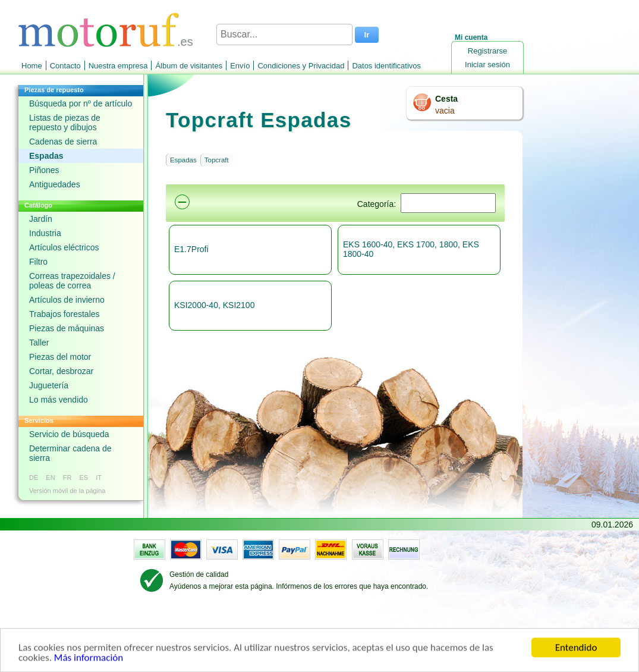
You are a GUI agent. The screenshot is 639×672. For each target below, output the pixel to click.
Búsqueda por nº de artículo (81, 103)
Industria (45, 233)
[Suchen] (448, 203)
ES (84, 478)
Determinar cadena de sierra (70, 453)
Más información (89, 659)
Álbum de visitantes (189, 66)
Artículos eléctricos (64, 247)
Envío (240, 66)
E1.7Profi (191, 249)
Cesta (446, 99)
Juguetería (49, 385)
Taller (39, 343)
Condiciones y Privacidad (301, 66)
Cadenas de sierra (63, 142)
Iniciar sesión (487, 65)
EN (50, 478)
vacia (445, 111)
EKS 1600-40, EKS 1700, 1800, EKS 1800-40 (411, 249)
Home (32, 66)
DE (34, 478)
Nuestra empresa (118, 66)
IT (99, 478)
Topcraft (217, 160)
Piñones (44, 170)
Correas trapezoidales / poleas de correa (72, 281)
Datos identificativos (386, 66)
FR (67, 478)
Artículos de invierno (67, 300)
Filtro (38, 262)
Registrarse (487, 51)
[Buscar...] (284, 34)
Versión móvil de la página (67, 491)
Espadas (46, 156)
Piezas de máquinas (67, 328)
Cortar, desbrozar (61, 371)
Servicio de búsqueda (69, 434)
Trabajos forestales (64, 314)
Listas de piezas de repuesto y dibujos (65, 123)
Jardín (41, 219)
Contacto (65, 66)
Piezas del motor (60, 357)
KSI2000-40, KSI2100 (214, 305)
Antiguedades (55, 184)
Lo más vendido (59, 400)
